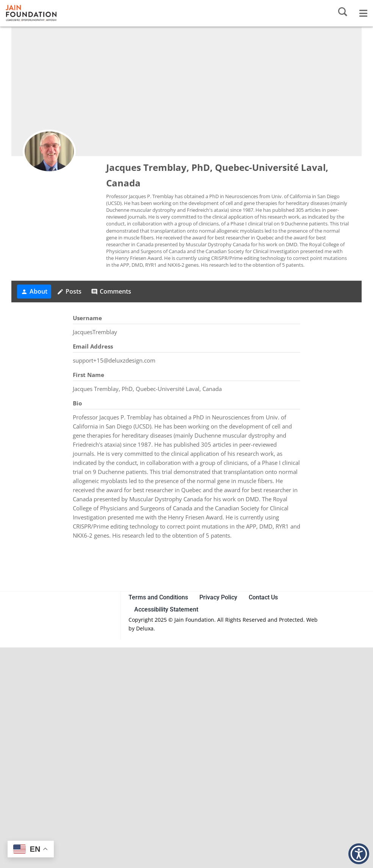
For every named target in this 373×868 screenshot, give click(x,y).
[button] (359, 854)
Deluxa (145, 628)
